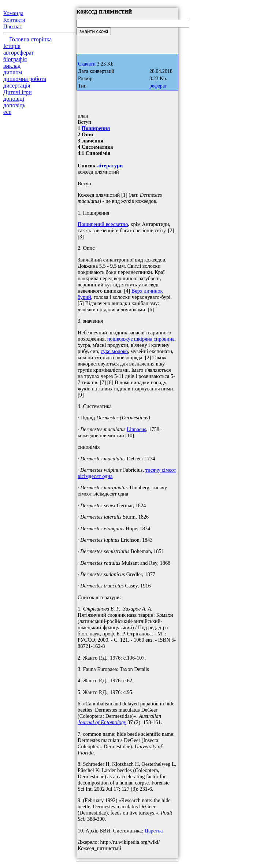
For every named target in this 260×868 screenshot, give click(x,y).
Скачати (87, 64)
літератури (110, 166)
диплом (13, 72)
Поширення (96, 128)
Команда (13, 13)
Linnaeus (136, 429)
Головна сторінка (30, 39)
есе (7, 112)
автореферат (18, 53)
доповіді (14, 99)
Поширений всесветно (103, 224)
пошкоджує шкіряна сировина (141, 339)
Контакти (14, 20)
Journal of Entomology (102, 722)
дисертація (17, 86)
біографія (15, 59)
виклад (12, 66)
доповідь (14, 105)
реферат (158, 86)
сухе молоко (114, 351)
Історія (12, 46)
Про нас (13, 26)
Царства (154, 831)
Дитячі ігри (18, 92)
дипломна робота (25, 79)
